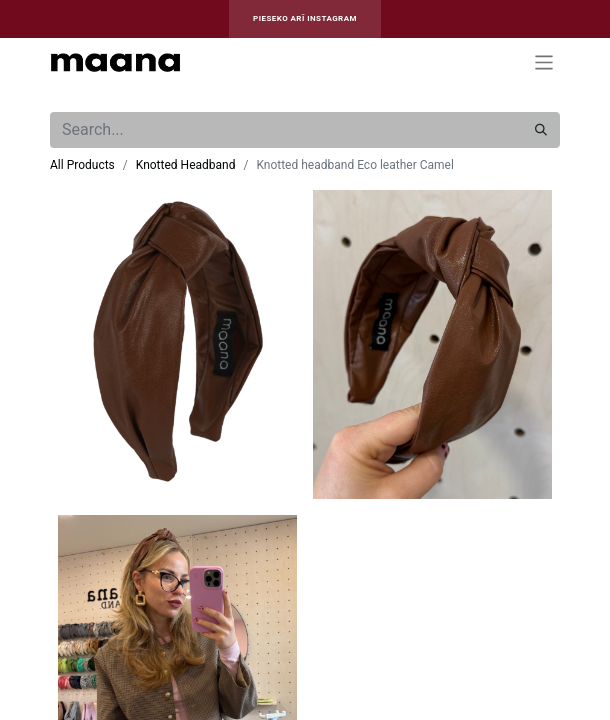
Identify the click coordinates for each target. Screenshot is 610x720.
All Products (82, 165)
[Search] (541, 130)
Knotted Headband (186, 165)
